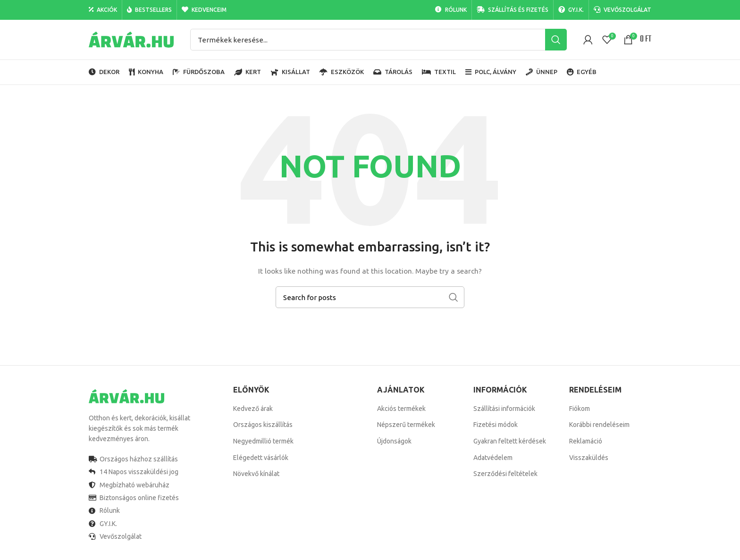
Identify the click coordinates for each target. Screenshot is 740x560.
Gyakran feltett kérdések (510, 441)
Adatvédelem (493, 458)
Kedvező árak (253, 409)
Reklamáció (586, 441)
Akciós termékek (401, 409)
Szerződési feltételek (505, 474)
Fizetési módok (496, 425)
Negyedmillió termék (263, 441)
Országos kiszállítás (263, 425)
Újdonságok (394, 441)
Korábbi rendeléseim (599, 425)
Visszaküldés (589, 458)
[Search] (378, 40)
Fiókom (580, 409)
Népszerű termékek (406, 425)
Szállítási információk (504, 409)
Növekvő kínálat (256, 474)
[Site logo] (131, 39)
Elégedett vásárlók (261, 458)
